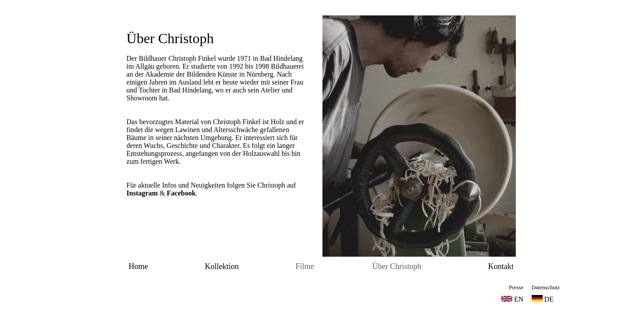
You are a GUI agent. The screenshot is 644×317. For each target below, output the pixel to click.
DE (543, 299)
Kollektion (222, 266)
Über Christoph (170, 38)
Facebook (181, 193)
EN (519, 299)
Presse (516, 287)
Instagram (142, 193)
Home (138, 266)
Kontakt (501, 266)
